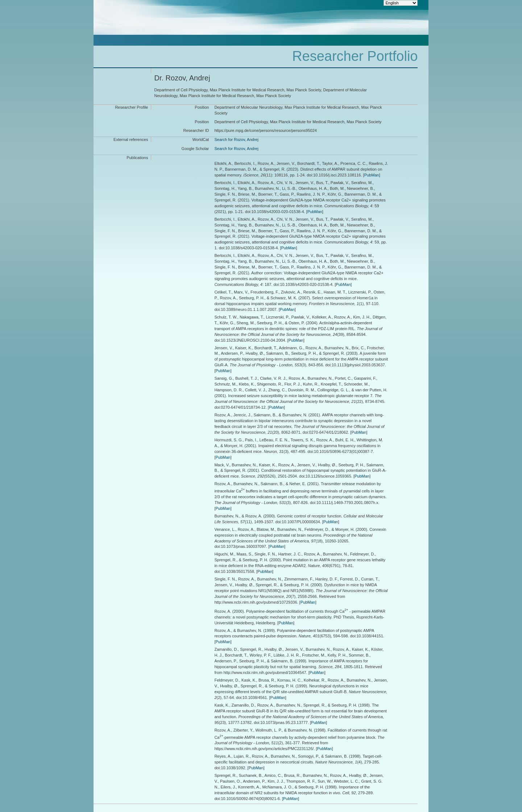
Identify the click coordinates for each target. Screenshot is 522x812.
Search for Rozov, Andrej (236, 140)
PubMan (372, 175)
